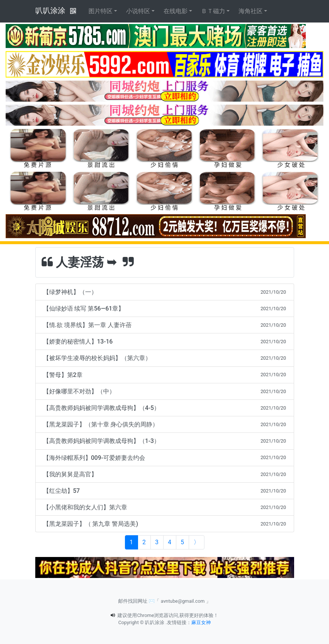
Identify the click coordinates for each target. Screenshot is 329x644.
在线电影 (176, 11)
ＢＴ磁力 (213, 11)
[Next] (197, 542)
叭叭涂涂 (50, 11)
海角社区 (251, 11)
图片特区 (101, 11)
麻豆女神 (201, 622)
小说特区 (138, 11)
